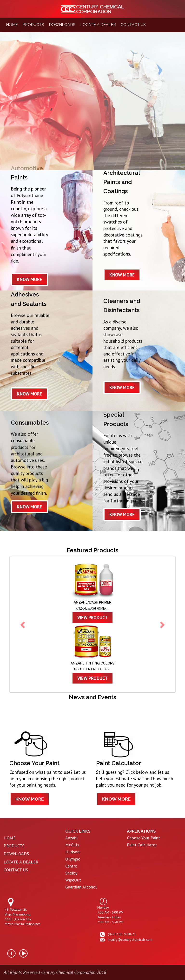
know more (30, 279)
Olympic (73, 859)
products (33, 25)
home (12, 25)
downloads (62, 25)
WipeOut (73, 880)
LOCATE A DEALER (21, 862)
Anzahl (72, 838)
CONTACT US (16, 870)
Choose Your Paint (143, 838)
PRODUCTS (14, 846)
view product (92, 618)
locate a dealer (98, 25)
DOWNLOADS (16, 854)
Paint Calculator (142, 845)
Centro (71, 866)
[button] (23, 624)
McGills (72, 845)
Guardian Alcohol (81, 887)
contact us (133, 25)
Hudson (72, 852)
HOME (10, 838)
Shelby (71, 873)
